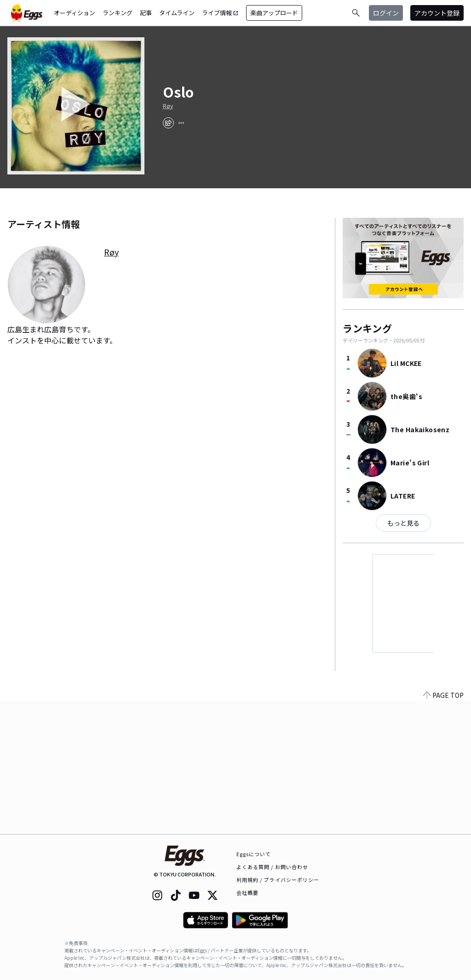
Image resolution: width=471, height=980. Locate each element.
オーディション (75, 13)
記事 (146, 13)
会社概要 (247, 893)
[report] (181, 123)
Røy (168, 106)
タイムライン (177, 13)
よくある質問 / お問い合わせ (273, 867)
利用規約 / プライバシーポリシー (278, 880)
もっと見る (403, 523)
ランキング (118, 13)
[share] (168, 123)
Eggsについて (254, 854)
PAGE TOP (443, 829)
